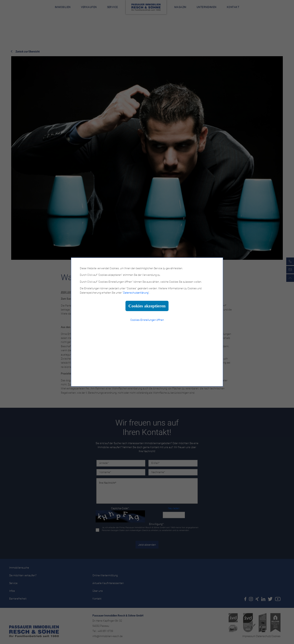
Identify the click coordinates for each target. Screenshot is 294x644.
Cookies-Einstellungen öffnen (147, 320)
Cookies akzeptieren (147, 306)
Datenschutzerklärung (136, 293)
